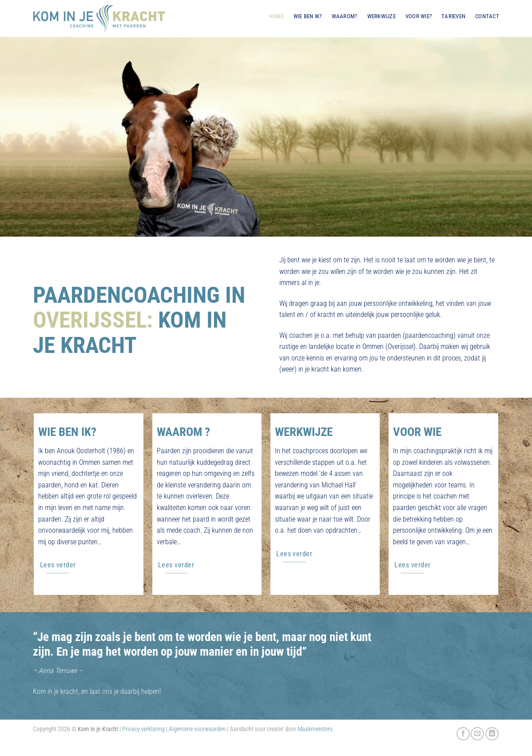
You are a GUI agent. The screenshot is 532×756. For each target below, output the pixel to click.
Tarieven (453, 16)
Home (276, 16)
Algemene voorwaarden (197, 729)
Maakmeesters (315, 729)
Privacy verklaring (143, 729)
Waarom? (345, 16)
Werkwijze (381, 16)
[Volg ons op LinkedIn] (492, 734)
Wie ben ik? (308, 16)
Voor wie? (419, 16)
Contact (487, 16)
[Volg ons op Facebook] (463, 734)
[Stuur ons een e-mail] (477, 734)
